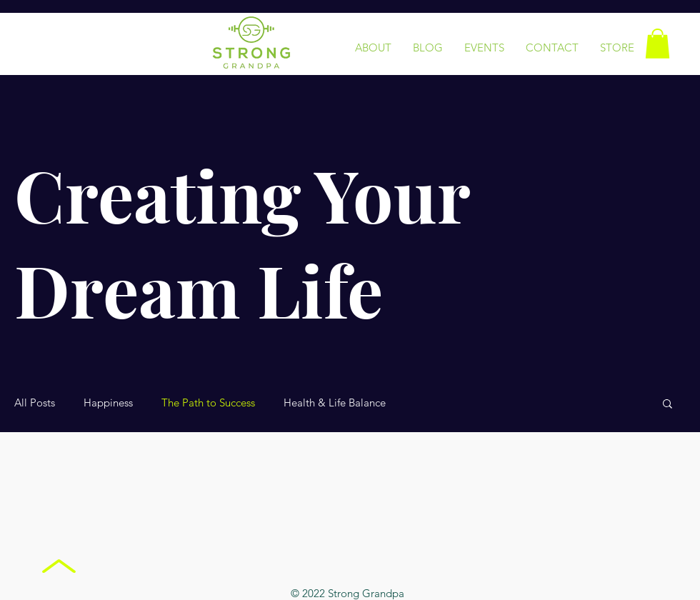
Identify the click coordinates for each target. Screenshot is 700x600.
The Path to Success (208, 403)
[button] (657, 44)
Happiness (108, 403)
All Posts (35, 403)
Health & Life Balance (335, 403)
